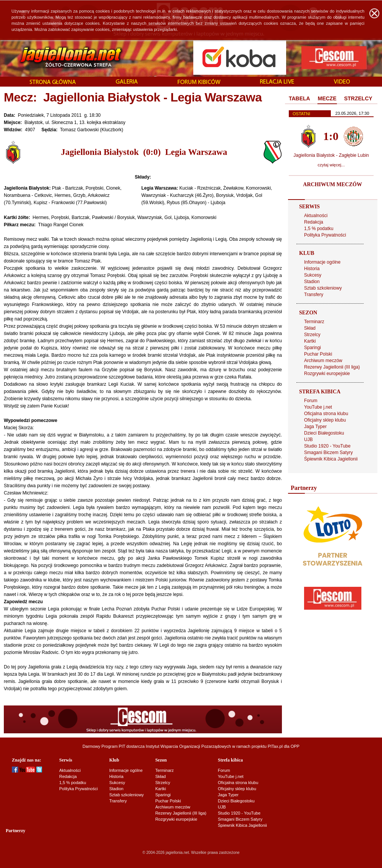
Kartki (310, 341)
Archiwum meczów (323, 361)
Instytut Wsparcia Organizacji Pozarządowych (189, 746)
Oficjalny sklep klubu (325, 420)
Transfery (314, 295)
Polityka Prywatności (325, 235)
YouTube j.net (318, 407)
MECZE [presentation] (327, 98)
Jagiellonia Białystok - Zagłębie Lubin (331, 155)
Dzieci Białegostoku (324, 433)
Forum (311, 401)
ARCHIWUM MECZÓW (332, 184)
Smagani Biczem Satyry (328, 453)
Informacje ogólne (322, 262)
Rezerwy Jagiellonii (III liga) (332, 367)
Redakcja (314, 222)
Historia (312, 269)
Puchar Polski (318, 354)
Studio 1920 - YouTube (327, 446)
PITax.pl (275, 746)
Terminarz (314, 322)
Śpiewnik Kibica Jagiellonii (331, 459)
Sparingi (312, 348)
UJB (308, 440)
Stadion (312, 282)
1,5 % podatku (319, 229)
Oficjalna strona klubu (326, 414)
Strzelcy (312, 335)
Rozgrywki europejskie (327, 374)
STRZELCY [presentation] (358, 98)
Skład (310, 328)
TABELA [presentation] (299, 98)
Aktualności (316, 216)
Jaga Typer (315, 427)
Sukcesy (313, 275)
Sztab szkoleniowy (323, 288)
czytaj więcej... (331, 165)
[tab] (299, 99)
